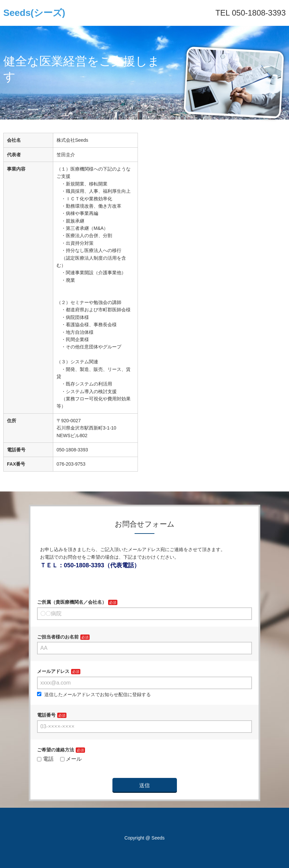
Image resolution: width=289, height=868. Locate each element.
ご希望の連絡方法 (56, 750)
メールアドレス (53, 671)
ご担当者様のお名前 (58, 637)
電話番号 (46, 715)
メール (71, 759)
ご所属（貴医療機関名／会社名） (72, 602)
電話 (45, 759)
